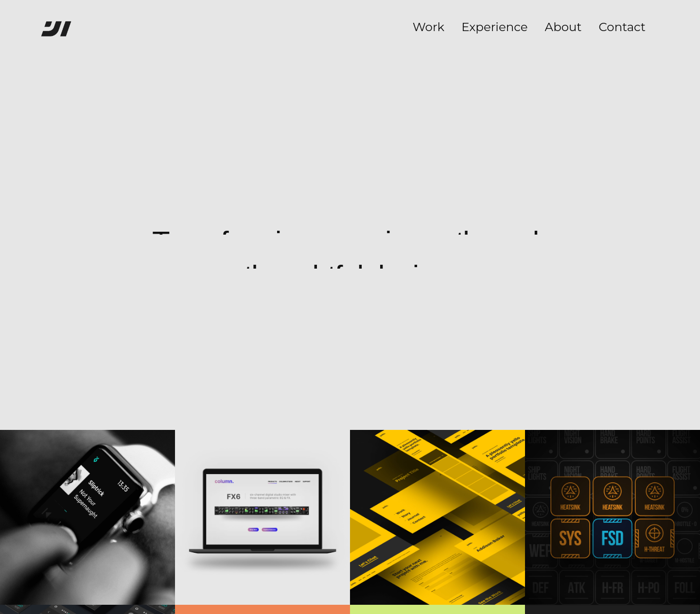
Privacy (379, 569)
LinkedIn (323, 569)
